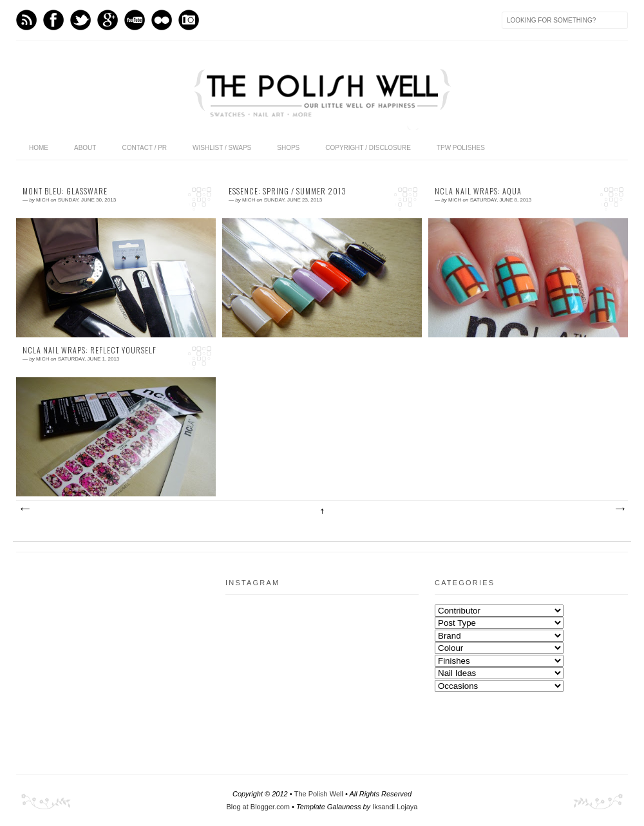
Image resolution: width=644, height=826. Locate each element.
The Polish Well (319, 794)
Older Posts (620, 509)
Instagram (189, 20)
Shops (288, 148)
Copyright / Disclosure (368, 148)
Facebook (53, 20)
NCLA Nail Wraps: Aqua (478, 191)
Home (39, 148)
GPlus (108, 20)
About (85, 148)
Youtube (135, 20)
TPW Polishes (461, 148)
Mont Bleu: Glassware (65, 191)
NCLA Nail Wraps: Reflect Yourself (90, 350)
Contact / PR (144, 148)
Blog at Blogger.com (258, 807)
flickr (162, 20)
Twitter (80, 20)
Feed (26, 20)
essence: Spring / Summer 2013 (288, 191)
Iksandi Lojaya (395, 807)
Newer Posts (24, 509)
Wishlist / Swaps (222, 148)
